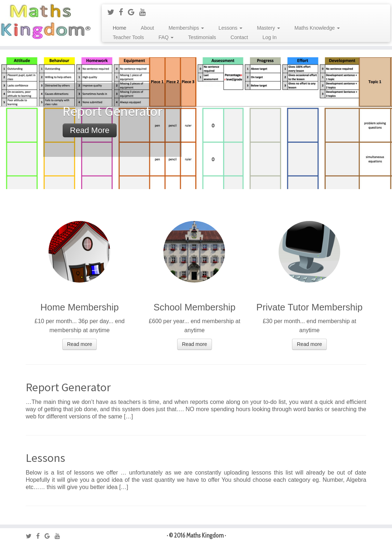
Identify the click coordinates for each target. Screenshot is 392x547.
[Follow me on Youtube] (145, 12)
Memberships (186, 28)
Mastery (268, 28)
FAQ (166, 37)
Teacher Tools (128, 37)
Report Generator (68, 387)
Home (119, 28)
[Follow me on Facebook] (123, 12)
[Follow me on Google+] (134, 12)
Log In (270, 37)
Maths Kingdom (205, 535)
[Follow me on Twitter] (113, 12)
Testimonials (202, 37)
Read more (90, 130)
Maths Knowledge (317, 28)
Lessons (230, 28)
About (148, 28)
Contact (239, 37)
